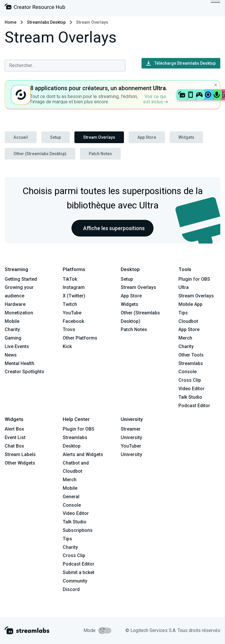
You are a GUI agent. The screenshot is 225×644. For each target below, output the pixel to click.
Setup (56, 137)
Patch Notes (100, 154)
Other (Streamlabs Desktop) (40, 154)
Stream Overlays (99, 137)
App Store (147, 137)
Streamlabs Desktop (46, 22)
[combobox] (65, 66)
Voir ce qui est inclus (156, 99)
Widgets (186, 137)
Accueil (21, 137)
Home (11, 22)
